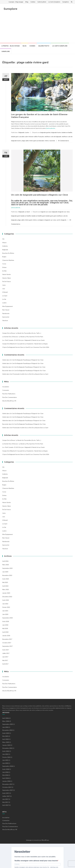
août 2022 (6, 600)
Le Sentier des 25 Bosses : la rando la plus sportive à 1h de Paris (23, 337)
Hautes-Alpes (7, 278)
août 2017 (6, 650)
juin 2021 (5, 611)
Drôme (4, 267)
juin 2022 (5, 604)
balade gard (15, 137)
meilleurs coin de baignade (53, 137)
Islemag (29, 840)
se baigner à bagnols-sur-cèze (47, 220)
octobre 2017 (7, 643)
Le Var (4, 299)
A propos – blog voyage (16, 2)
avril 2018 (5, 632)
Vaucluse (5, 320)
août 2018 (6, 621)
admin (4, 360)
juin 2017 (5, 657)
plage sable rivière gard (29, 141)
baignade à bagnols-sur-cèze (61, 212)
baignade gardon (45, 132)
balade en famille (67, 132)
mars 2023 (6, 589)
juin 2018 (5, 625)
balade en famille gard (38, 216)
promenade (40, 141)
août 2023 (6, 579)
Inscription (6, 387)
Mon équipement (8, 306)
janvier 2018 (6, 636)
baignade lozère (56, 132)
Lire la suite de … (51, 128)
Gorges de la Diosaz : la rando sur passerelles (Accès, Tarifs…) (22, 333)
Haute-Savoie (6, 274)
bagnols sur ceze (46, 212)
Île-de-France (7, 281)
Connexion (6, 390)
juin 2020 (5, 614)
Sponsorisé (6, 317)
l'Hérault (5, 292)
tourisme (52, 141)
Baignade (21, 132)
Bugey (4, 257)
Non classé (6, 310)
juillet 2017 (6, 653)
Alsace (4, 242)
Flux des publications (9, 394)
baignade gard (16, 216)
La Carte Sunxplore (54, 2)
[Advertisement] (37, 28)
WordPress (45, 840)
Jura (4, 289)
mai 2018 (5, 628)
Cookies (33, 2)
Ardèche (5, 246)
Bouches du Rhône (8, 253)
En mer (4, 271)
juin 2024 (5, 572)
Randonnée (6, 313)
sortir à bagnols (62, 220)
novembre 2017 (7, 639)
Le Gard (27, 212)
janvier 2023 (6, 593)
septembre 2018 (7, 618)
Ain (3, 239)
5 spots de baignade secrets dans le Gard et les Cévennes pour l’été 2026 (26, 347)
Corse (4, 264)
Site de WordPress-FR (9, 401)
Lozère (27, 132)
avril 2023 (5, 586)
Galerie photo (42, 2)
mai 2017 (5, 660)
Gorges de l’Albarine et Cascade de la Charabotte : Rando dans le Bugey (25, 344)
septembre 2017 (7, 646)
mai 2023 (5, 582)
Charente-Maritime (8, 260)
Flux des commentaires (10, 397)
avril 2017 (5, 664)
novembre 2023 (7, 575)
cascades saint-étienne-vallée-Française (31, 137)
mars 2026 (6, 565)
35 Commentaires (63, 141)
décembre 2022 (7, 597)
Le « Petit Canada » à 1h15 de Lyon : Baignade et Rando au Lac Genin (23, 340)
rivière (47, 141)
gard (55, 216)
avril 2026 (5, 561)
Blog (27, 2)
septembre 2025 (7, 568)
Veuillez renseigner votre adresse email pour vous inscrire (36, 861)
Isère (4, 285)
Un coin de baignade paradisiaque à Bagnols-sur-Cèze (40, 195)
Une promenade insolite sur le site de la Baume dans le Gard (29, 374)
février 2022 (6, 607)
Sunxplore (66, 2)
